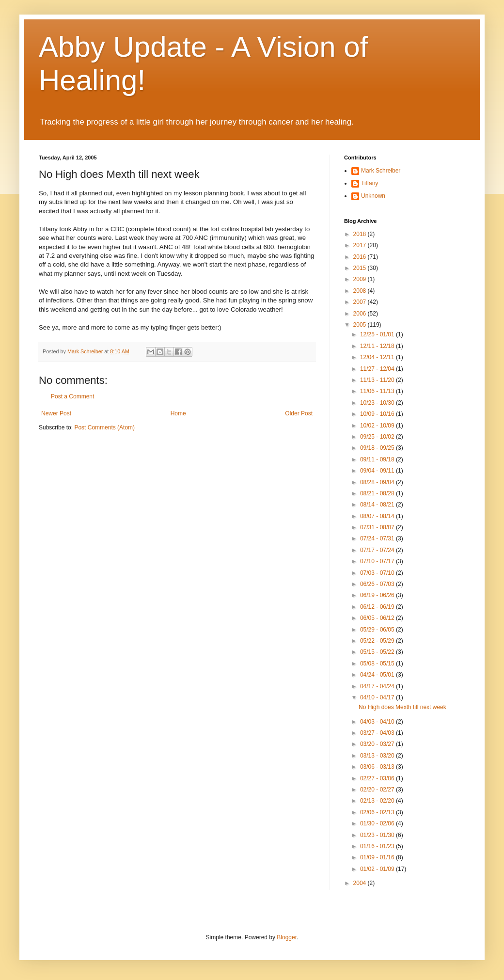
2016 (361, 257)
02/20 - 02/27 (378, 790)
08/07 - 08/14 (378, 516)
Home (178, 413)
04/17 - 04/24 (378, 686)
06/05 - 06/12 (378, 618)
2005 (361, 325)
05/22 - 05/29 (378, 641)
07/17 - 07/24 (378, 550)
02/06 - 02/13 (378, 812)
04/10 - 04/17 (378, 697)
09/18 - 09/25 (378, 448)
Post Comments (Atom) (104, 427)
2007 (361, 302)
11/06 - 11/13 (378, 391)
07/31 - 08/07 (378, 527)
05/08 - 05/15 (378, 664)
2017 (361, 245)
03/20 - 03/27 (378, 744)
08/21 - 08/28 (378, 493)
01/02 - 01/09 (378, 869)
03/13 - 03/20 (378, 756)
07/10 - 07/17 (378, 561)
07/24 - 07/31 (378, 538)
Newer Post (56, 413)
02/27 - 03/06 (378, 778)
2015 (361, 268)
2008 (361, 291)
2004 (361, 883)
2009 (361, 279)
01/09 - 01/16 (378, 857)
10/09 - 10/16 (378, 414)
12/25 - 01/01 (378, 334)
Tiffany (370, 183)
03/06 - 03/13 (378, 767)
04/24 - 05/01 (378, 675)
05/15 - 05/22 (378, 652)
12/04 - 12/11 (378, 357)
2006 (361, 314)
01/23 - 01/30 (378, 835)
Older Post (299, 413)
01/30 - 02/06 (378, 823)
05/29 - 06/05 (378, 630)
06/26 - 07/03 (378, 584)
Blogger (287, 937)
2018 (361, 234)
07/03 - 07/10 (378, 573)
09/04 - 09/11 (378, 471)
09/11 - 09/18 (378, 459)
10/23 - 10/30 (378, 403)
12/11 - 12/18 (378, 346)
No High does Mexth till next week (402, 707)
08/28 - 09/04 (378, 482)
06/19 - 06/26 (378, 595)
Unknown (373, 196)
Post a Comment (72, 396)
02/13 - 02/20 (378, 801)
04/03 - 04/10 (378, 722)
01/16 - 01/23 (378, 846)
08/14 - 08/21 (378, 505)
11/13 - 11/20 (378, 380)
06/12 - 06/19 (378, 607)
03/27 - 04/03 (378, 733)
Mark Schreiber (381, 171)
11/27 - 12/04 (378, 369)
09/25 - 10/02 (378, 437)
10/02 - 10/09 (378, 426)
